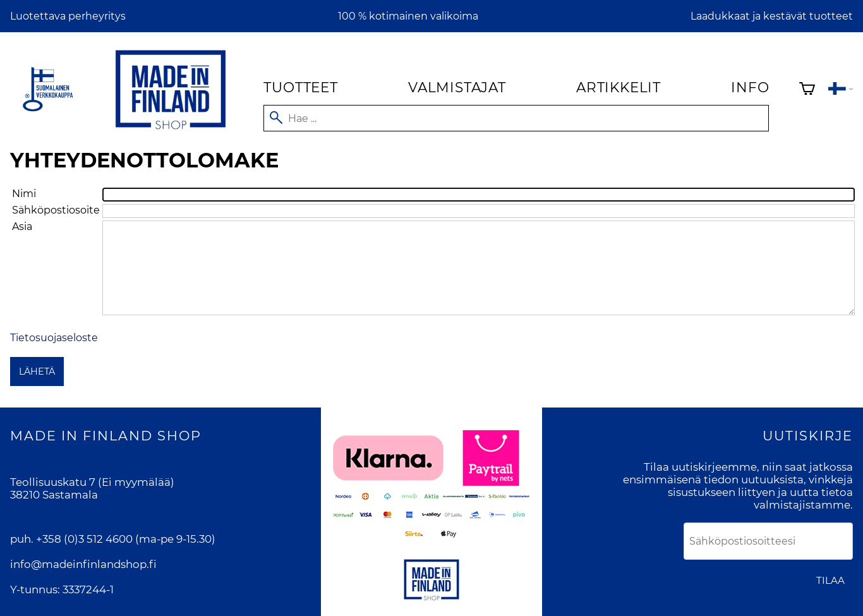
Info (750, 87)
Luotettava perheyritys (68, 16)
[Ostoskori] (807, 90)
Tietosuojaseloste (54, 338)
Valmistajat (457, 87)
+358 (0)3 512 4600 (84, 539)
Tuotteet (300, 87)
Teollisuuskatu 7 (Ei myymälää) (92, 482)
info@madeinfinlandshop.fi (83, 564)
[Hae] (516, 118)
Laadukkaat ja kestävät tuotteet (772, 16)
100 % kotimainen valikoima (408, 16)
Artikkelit (619, 87)
